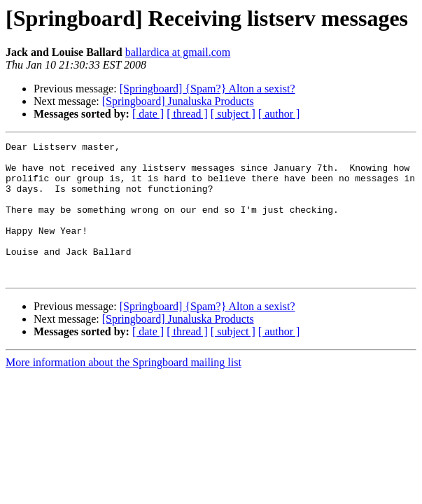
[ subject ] (233, 114)
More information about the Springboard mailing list (124, 390)
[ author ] (279, 114)
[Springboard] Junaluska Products (178, 101)
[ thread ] (187, 114)
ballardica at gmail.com (178, 52)
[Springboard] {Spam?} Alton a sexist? (208, 89)
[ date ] (148, 114)
